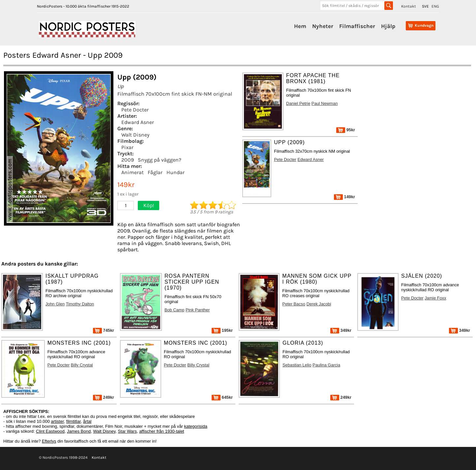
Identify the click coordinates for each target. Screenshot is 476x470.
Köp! (149, 205)
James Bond (79, 431)
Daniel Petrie (298, 103)
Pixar (127, 147)
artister (58, 421)
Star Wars (127, 431)
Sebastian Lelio (297, 365)
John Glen (55, 304)
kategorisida (196, 426)
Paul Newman (325, 103)
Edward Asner (138, 122)
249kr (104, 397)
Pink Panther (198, 310)
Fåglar (155, 172)
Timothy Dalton (80, 304)
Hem (300, 26)
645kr (222, 397)
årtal (87, 421)
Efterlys (49, 441)
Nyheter (323, 26)
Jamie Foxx (435, 298)
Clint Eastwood (50, 431)
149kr (344, 197)
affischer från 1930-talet (162, 431)
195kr (222, 330)
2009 (128, 160)
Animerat (133, 172)
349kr (341, 330)
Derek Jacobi (319, 304)
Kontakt (409, 6)
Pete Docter (135, 110)
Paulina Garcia (326, 365)
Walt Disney (135, 135)
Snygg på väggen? (160, 160)
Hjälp (388, 26)
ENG (435, 6)
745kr (104, 330)
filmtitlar (74, 421)
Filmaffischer (357, 26)
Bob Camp (174, 310)
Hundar (176, 172)
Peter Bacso (294, 304)
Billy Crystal (82, 365)
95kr (346, 130)
